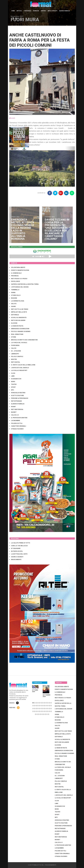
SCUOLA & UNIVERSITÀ (18, 318)
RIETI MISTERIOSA (16, 409)
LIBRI (12, 376)
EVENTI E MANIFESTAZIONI (19, 270)
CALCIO (13, 348)
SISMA (12, 293)
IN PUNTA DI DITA (16, 551)
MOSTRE (13, 359)
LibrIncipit (14, 354)
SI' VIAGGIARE (15, 548)
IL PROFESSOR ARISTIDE (18, 418)
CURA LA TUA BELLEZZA (19, 546)
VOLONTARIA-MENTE (17, 267)
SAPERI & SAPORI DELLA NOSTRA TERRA (24, 284)
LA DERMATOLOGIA (17, 301)
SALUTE (13, 304)
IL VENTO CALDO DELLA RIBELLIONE (22, 365)
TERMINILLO (14, 290)
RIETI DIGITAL (15, 362)
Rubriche (36, 11)
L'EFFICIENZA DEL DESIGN (19, 287)
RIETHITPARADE (16, 401)
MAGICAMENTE (15, 560)
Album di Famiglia (64, 11)
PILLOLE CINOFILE (16, 356)
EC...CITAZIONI (15, 351)
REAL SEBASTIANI (16, 334)
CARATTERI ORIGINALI (18, 426)
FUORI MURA (14, 345)
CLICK (12, 373)
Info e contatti (53, 11)
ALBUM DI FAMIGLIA (17, 404)
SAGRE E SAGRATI (16, 557)
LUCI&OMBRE (15, 421)
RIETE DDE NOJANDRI (17, 320)
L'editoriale (27, 11)
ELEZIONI (13, 323)
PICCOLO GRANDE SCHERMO (20, 331)
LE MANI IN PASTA (16, 326)
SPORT (13, 387)
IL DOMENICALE (15, 273)
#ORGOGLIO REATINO (17, 393)
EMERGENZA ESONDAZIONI (19, 329)
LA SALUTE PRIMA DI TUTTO (20, 543)
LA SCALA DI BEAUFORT (18, 370)
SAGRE (13, 306)
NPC (12, 390)
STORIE (13, 337)
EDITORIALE (14, 315)
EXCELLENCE (15, 281)
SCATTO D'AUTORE (17, 396)
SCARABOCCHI (15, 379)
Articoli (19, 11)
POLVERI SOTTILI (16, 423)
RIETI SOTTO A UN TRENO (19, 309)
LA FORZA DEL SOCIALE (18, 343)
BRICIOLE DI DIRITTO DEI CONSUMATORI (23, 340)
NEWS (12, 382)
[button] (14, 167)
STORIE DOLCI (15, 295)
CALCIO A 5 (14, 415)
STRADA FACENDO (16, 429)
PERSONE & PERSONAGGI (19, 398)
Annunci (43, 11)
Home (13, 11)
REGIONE (13, 298)
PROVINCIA (14, 276)
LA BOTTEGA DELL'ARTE (18, 554)
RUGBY (13, 407)
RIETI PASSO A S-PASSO (18, 279)
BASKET (13, 412)
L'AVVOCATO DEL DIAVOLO (19, 368)
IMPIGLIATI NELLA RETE (18, 312)
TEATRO (13, 384)
